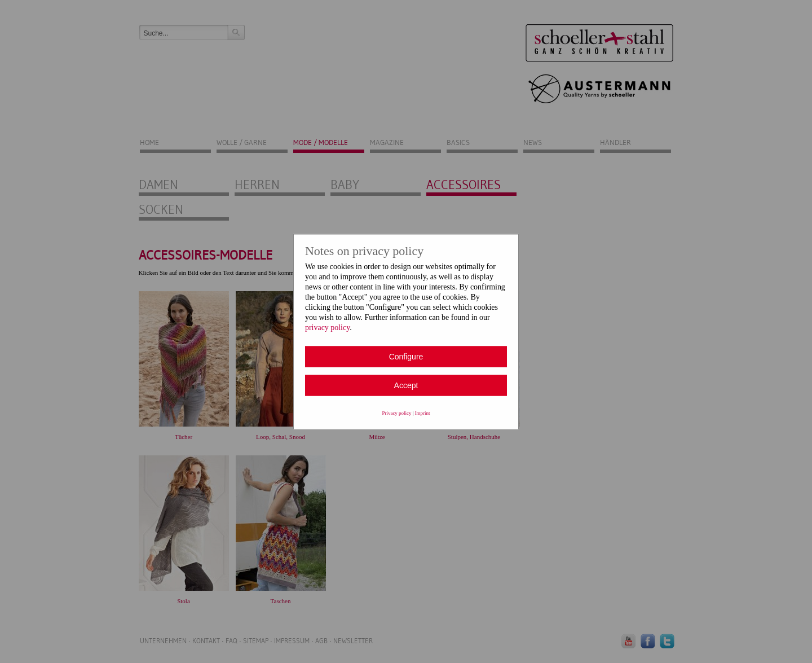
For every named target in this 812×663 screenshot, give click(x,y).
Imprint (423, 412)
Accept (406, 385)
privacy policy (327, 327)
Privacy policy (397, 412)
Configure (406, 356)
